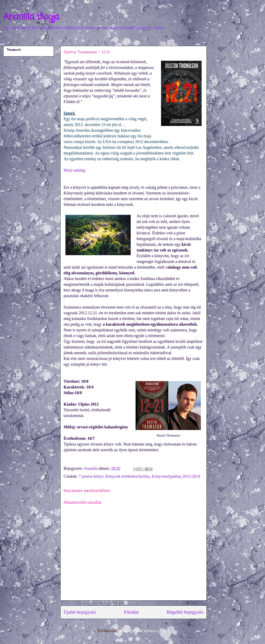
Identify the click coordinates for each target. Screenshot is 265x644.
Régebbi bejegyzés (185, 612)
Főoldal (131, 612)
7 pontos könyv (91, 476)
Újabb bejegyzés (80, 612)
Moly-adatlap (75, 170)
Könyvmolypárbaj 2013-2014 (176, 476)
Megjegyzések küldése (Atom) (144, 631)
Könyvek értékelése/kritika (128, 476)
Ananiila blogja (31, 17)
